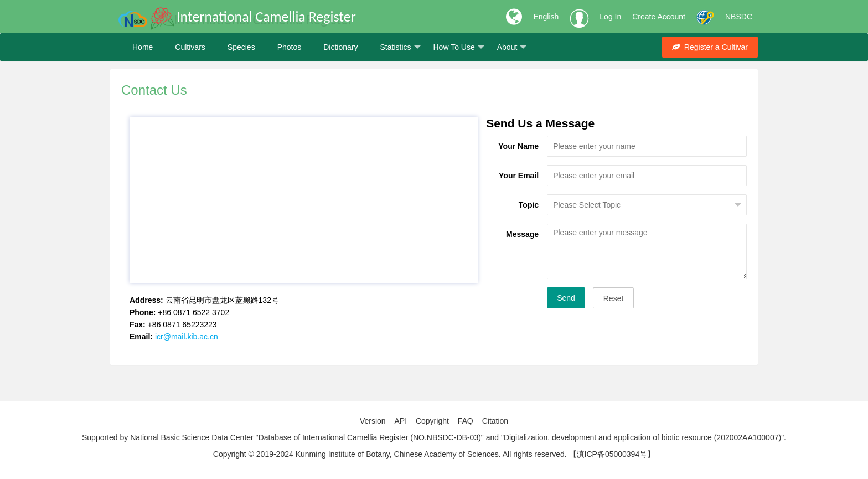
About (512, 47)
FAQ (466, 421)
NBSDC (739, 17)
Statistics (400, 47)
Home (143, 47)
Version (373, 421)
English (546, 17)
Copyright (432, 421)
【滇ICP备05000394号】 (612, 454)
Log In (610, 17)
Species (241, 47)
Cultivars (190, 47)
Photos (290, 47)
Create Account (659, 17)
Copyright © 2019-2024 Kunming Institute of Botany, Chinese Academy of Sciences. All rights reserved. (390, 454)
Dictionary (340, 47)
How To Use (459, 47)
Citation (495, 421)
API (401, 421)
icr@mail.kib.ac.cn (187, 337)
